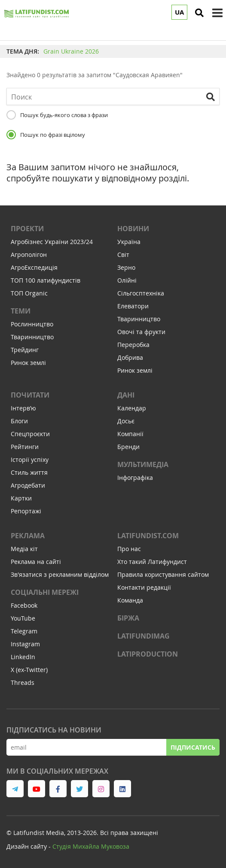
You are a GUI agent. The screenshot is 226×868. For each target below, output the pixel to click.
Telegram (24, 631)
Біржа (128, 618)
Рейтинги (25, 447)
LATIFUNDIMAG (144, 636)
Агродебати (28, 485)
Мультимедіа (143, 464)
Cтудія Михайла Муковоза (91, 846)
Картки (21, 498)
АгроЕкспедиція (34, 267)
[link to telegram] (15, 789)
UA (179, 12)
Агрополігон (29, 255)
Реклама (28, 536)
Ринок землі (28, 363)
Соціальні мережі (45, 592)
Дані (126, 395)
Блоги (19, 421)
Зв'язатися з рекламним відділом (60, 574)
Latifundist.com (148, 536)
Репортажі (26, 511)
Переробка (133, 345)
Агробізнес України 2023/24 (52, 242)
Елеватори (133, 306)
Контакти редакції (144, 587)
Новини (133, 229)
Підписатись (193, 747)
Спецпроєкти (30, 434)
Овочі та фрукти (141, 332)
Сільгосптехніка (141, 293)
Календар (132, 408)
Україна (129, 242)
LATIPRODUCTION (148, 654)
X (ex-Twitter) (29, 670)
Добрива (130, 357)
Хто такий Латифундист (152, 562)
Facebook (24, 605)
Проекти (27, 229)
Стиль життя (29, 472)
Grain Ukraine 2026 (71, 51)
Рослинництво (32, 324)
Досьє (126, 421)
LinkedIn (23, 657)
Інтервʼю (23, 408)
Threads (23, 683)
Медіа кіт (24, 549)
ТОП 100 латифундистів (46, 280)
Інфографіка (135, 478)
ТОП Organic (29, 293)
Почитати (30, 395)
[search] (199, 13)
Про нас (129, 549)
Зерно (126, 267)
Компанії (130, 434)
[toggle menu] (217, 13)
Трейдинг (25, 350)
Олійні (127, 280)
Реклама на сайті (36, 562)
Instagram (25, 644)
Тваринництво (32, 337)
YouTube (23, 618)
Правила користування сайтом (163, 574)
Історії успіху (30, 460)
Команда (130, 600)
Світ (123, 255)
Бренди (128, 447)
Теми (21, 311)
